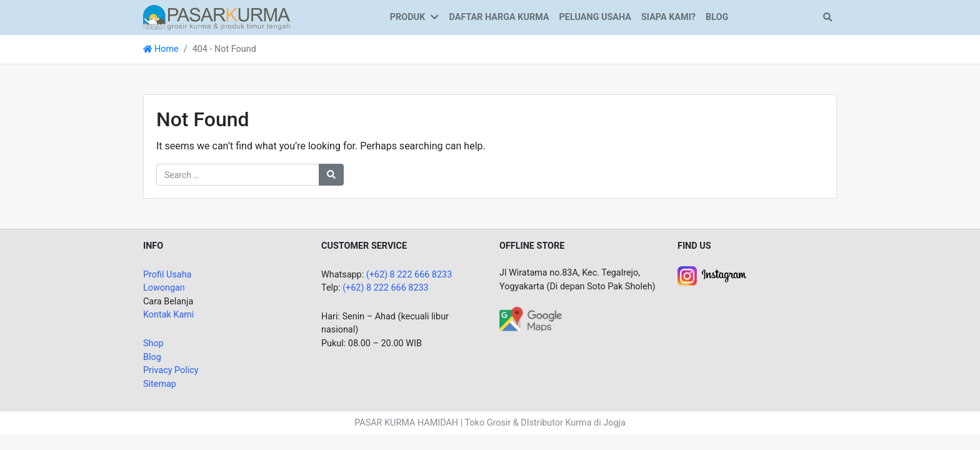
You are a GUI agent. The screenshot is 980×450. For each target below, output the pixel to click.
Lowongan (164, 288)
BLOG (717, 17)
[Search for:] (238, 175)
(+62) (354, 288)
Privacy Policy (171, 370)
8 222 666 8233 (397, 288)
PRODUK (407, 17)
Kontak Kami (168, 315)
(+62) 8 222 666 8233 (409, 275)
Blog (152, 357)
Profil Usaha (167, 275)
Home (161, 49)
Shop (153, 343)
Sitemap (160, 384)
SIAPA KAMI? (668, 17)
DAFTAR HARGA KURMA (499, 17)
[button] (437, 17)
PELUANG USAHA (595, 17)
